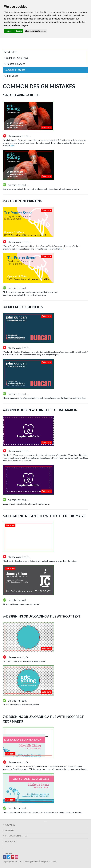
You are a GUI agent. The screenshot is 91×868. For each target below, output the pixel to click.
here (13, 146)
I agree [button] (8, 31)
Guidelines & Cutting (16, 58)
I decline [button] (18, 31)
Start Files (10, 52)
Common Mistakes (15, 70)
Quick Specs (11, 76)
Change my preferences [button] (35, 31)
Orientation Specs (15, 64)
